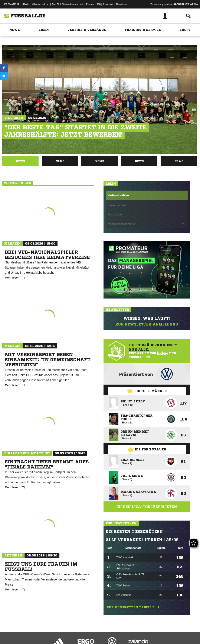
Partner (90, 4)
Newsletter (122, 4)
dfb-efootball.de (40, 4)
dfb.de (26, 4)
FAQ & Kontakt (105, 4)
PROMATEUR (12, 4)
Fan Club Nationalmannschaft (67, 4)
